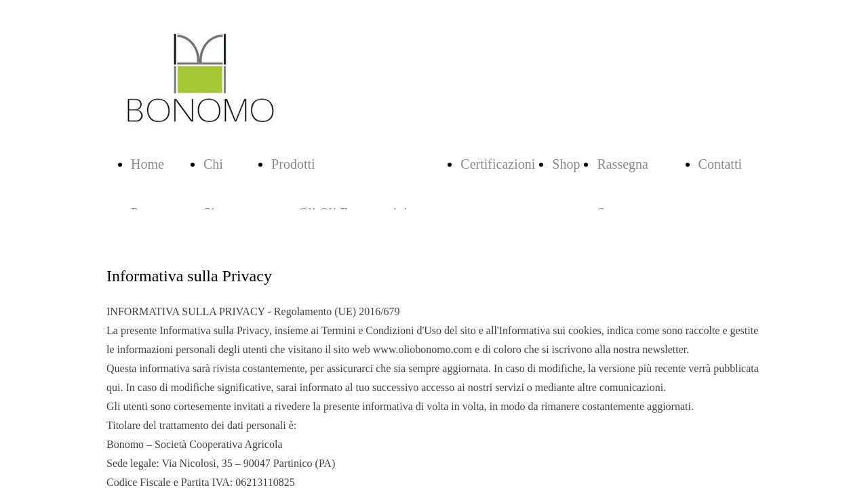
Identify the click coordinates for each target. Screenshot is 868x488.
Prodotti (293, 164)
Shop (566, 164)
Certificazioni (498, 164)
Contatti (720, 164)
